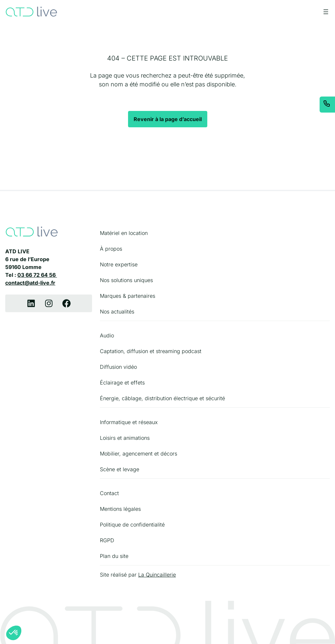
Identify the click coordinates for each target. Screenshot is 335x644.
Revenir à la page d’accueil (168, 119)
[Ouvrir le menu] (326, 12)
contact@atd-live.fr (30, 283)
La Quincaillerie (157, 575)
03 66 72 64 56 (37, 275)
